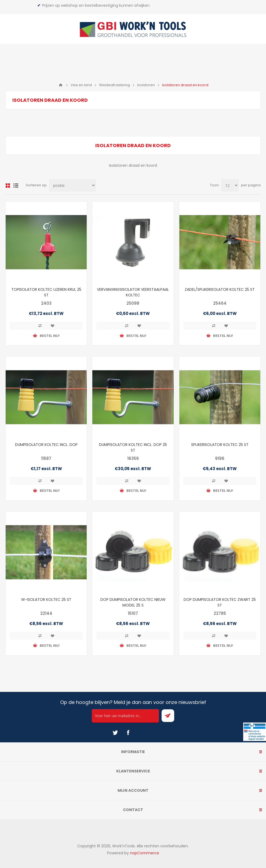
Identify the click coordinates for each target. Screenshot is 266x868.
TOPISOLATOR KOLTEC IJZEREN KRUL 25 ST (46, 292)
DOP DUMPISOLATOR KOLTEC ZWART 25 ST (220, 602)
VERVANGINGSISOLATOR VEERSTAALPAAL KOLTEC (133, 292)
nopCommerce (145, 853)
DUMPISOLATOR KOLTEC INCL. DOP (46, 445)
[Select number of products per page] (230, 185)
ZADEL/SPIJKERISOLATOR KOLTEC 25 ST (220, 289)
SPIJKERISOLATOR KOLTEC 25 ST (220, 445)
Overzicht (8, 186)
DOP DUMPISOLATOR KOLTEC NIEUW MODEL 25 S (133, 602)
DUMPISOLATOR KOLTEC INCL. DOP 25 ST (133, 447)
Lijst (16, 186)
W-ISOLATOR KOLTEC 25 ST (46, 600)
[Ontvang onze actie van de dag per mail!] (125, 716)
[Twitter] (115, 733)
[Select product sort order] (72, 185)
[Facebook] (128, 733)
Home (61, 85)
